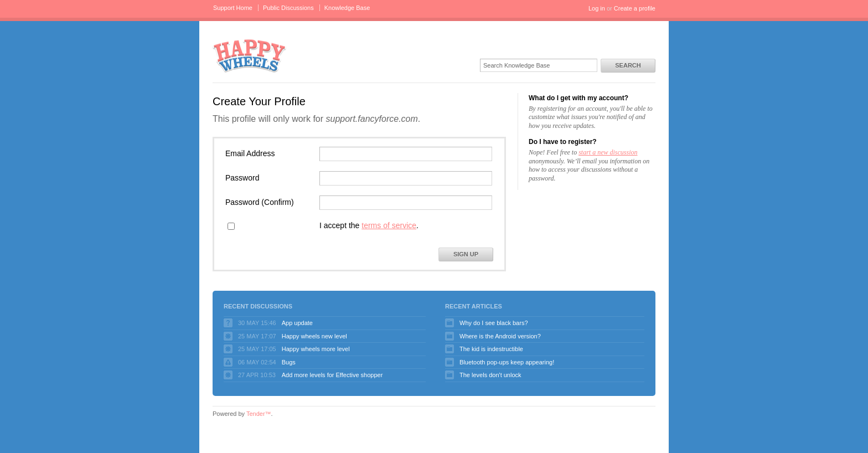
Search (628, 65)
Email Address (250, 153)
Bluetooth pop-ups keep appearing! (507, 362)
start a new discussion (608, 152)
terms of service (389, 225)
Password (242, 178)
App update (297, 323)
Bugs (289, 362)
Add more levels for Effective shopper (332, 375)
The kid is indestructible (491, 349)
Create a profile (635, 8)
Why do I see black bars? (494, 323)
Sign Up (466, 254)
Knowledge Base (347, 8)
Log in (597, 8)
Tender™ (259, 414)
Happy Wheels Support (250, 55)
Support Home (233, 8)
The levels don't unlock (490, 375)
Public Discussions (288, 8)
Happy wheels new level (314, 336)
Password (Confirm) (260, 202)
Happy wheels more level (316, 349)
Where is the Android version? (500, 336)
